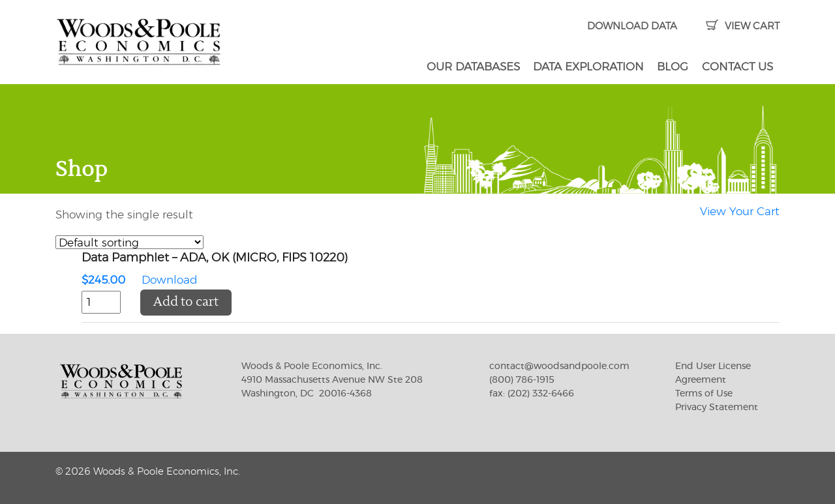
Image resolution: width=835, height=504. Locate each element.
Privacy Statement (717, 408)
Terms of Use (704, 394)
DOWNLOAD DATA (632, 26)
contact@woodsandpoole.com (559, 366)
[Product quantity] (101, 303)
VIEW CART (743, 26)
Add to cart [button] (186, 302)
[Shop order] (129, 242)
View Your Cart (740, 212)
